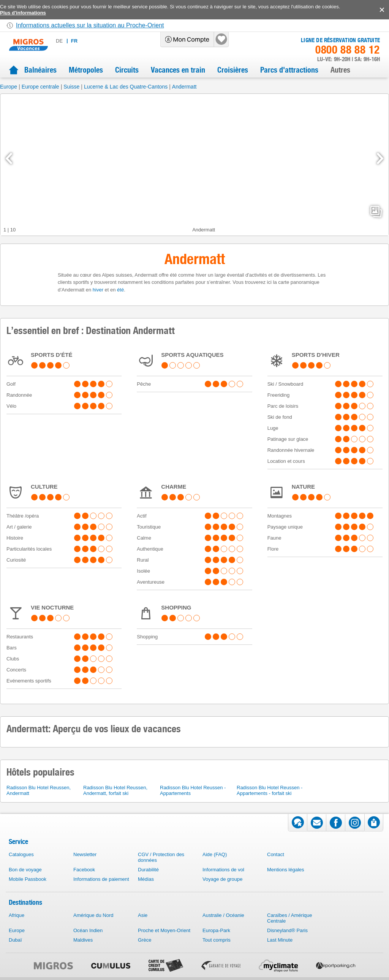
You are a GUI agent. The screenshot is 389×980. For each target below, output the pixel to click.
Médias (146, 879)
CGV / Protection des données (161, 857)
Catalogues (21, 854)
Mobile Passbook (28, 879)
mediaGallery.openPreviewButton (376, 212)
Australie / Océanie (223, 915)
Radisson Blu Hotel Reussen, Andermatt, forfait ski (115, 790)
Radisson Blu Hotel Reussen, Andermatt (39, 790)
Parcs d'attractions (289, 70)
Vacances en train (178, 70)
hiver (98, 290)
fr (74, 41)
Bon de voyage (25, 870)
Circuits (127, 70)
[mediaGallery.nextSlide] (380, 158)
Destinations (25, 902)
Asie (143, 915)
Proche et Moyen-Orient (164, 930)
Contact (276, 854)
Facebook (84, 870)
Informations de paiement (101, 879)
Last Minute (280, 940)
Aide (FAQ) (215, 854)
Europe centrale (40, 87)
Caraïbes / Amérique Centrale (290, 918)
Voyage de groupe (223, 879)
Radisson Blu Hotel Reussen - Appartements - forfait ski (270, 790)
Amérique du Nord (93, 915)
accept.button (381, 10)
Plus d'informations (23, 13)
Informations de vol (223, 870)
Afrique (17, 915)
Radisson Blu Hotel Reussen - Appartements (193, 790)
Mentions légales (286, 870)
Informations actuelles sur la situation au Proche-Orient (90, 25)
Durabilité (148, 870)
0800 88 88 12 (348, 50)
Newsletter (85, 854)
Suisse (71, 87)
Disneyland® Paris (287, 930)
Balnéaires (40, 70)
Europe (9, 87)
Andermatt (184, 87)
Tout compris (217, 940)
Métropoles (86, 70)
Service (18, 841)
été (120, 290)
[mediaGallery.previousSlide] (9, 158)
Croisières (233, 70)
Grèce (145, 940)
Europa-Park (216, 930)
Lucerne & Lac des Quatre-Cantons (126, 87)
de (59, 41)
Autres (340, 70)
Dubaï (15, 940)
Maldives (83, 940)
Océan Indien (88, 930)
